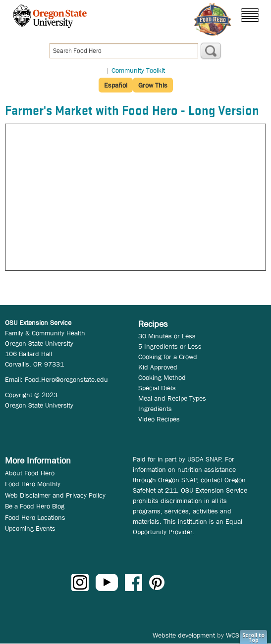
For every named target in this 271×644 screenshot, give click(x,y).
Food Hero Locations (35, 517)
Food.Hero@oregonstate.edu (66, 379)
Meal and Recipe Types (172, 398)
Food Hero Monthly (33, 484)
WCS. (234, 635)
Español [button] (116, 85)
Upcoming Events (30, 528)
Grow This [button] (153, 85)
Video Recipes (159, 419)
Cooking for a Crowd (168, 357)
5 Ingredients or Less (170, 346)
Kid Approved (158, 367)
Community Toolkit (138, 70)
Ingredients (155, 409)
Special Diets (157, 388)
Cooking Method (162, 377)
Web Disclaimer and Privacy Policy (55, 495)
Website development (184, 635)
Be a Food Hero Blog (35, 506)
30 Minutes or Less (167, 336)
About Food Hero (30, 473)
